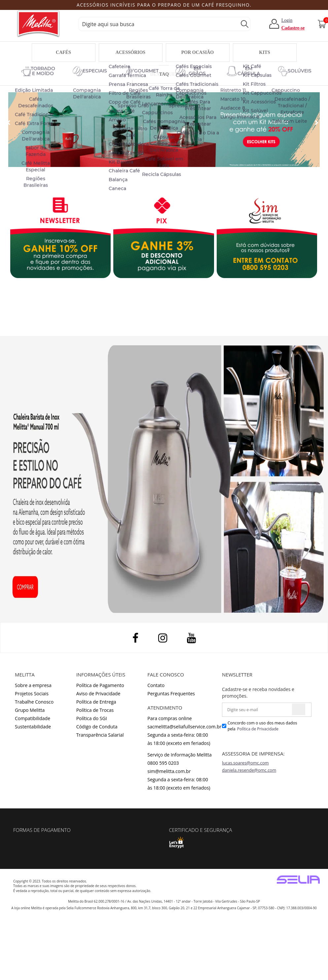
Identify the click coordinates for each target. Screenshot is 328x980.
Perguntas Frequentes (171, 694)
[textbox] (164, 24)
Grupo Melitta (30, 710)
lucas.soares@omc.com (245, 763)
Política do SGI (92, 718)
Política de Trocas (95, 710)
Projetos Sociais (32, 694)
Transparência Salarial (100, 735)
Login (287, 20)
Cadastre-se (293, 28)
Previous (25, 5)
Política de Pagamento (100, 685)
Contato (156, 685)
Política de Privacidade (258, 729)
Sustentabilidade (33, 727)
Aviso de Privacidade (98, 694)
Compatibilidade (33, 718)
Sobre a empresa (33, 685)
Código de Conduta (97, 727)
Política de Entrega (96, 702)
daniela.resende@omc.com (249, 770)
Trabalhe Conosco (34, 702)
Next (300, 5)
